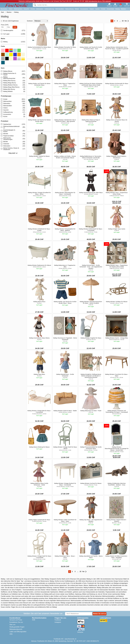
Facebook (58, 620)
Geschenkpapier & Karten (13, 131)
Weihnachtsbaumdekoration (13, 127)
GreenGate (110, 9)
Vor (127, 21)
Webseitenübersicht (16, 629)
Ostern (92, 9)
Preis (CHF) (5, 25)
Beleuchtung (69, 9)
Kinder (103, 9)
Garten (98, 9)
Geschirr (26, 9)
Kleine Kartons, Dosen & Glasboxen (13, 149)
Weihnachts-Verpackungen (13, 139)
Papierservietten (13, 136)
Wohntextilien (60, 9)
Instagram (58, 622)
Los (15, 27)
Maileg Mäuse (13, 71)
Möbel (77, 9)
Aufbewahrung (49, 9)
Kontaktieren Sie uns (16, 622)
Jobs (11, 634)
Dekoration (40, 9)
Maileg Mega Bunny (13, 83)
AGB (34, 620)
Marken (123, 9)
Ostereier (13, 144)
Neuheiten (4, 9)
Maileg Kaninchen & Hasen (13, 74)
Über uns (12, 625)
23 (123, 21)
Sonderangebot (13, 31)
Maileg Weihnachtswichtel (13, 78)
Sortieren (30, 21)
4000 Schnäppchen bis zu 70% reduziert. (98, 1)
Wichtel (13, 134)
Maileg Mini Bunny (13, 89)
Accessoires (84, 9)
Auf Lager (13, 34)
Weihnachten (18, 9)
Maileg (117, 9)
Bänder (13, 142)
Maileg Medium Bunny (13, 85)
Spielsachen (13, 124)
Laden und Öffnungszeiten (18, 632)
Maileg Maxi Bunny (13, 81)
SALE (11, 9)
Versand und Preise (16, 620)
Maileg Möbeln (13, 91)
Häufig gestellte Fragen (17, 627)
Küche (33, 9)
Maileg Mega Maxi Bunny (13, 87)
